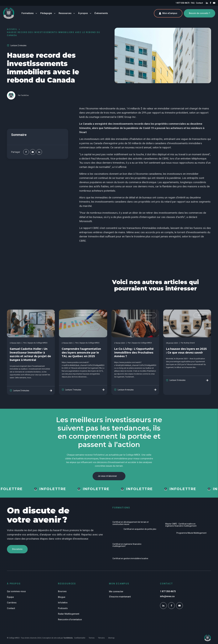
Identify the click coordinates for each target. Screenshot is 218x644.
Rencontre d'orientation (70, 620)
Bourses (62, 591)
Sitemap (111, 638)
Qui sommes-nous (16, 591)
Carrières (12, 603)
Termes (92, 638)
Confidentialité (80, 638)
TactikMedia (68, 638)
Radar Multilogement (69, 614)
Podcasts (63, 608)
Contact (199, 3)
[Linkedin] (39, 152)
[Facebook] (26, 152)
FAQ (193, 3)
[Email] (33, 152)
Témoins (101, 638)
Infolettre (63, 603)
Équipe (10, 597)
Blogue (62, 597)
